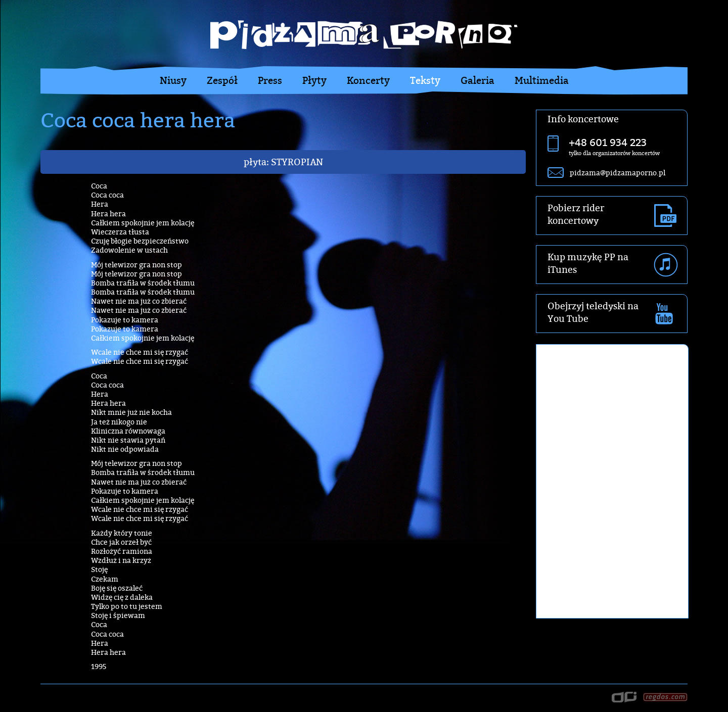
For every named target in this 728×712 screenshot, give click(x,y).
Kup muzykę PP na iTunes (588, 263)
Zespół (222, 80)
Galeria (477, 80)
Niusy (173, 80)
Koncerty (368, 80)
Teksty (425, 80)
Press (270, 80)
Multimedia (542, 80)
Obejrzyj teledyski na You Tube (593, 312)
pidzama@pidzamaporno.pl (618, 173)
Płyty (314, 80)
